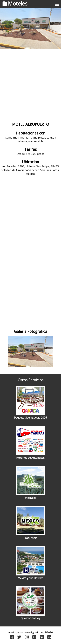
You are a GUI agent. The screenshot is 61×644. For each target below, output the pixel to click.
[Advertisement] (30, 84)
